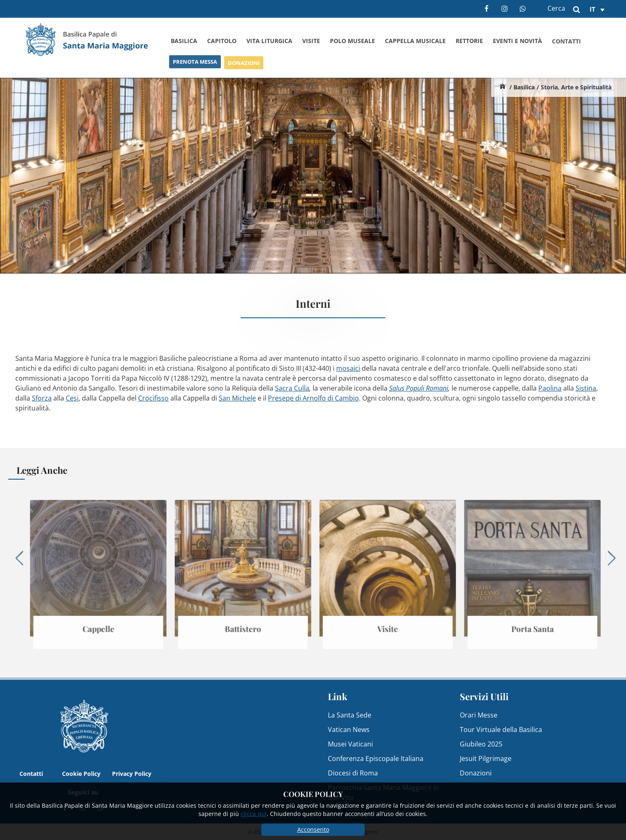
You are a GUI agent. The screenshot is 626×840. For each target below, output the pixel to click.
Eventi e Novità (517, 42)
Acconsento (313, 829)
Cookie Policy (81, 774)
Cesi (72, 398)
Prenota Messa (195, 64)
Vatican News (349, 730)
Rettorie (469, 41)
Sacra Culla (292, 388)
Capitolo (222, 41)
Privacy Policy (132, 774)
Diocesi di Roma (353, 773)
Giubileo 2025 (481, 744)
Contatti (566, 43)
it (593, 9)
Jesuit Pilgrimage (486, 758)
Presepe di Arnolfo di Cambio (313, 398)
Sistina (586, 388)
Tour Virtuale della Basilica (501, 730)
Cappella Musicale (415, 41)
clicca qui (254, 814)
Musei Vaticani (350, 744)
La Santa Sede (350, 715)
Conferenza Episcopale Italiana (376, 758)
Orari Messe (479, 715)
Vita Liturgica (269, 41)
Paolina (550, 388)
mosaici (348, 368)
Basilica (184, 41)
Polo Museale (352, 41)
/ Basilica (522, 87)
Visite (311, 41)
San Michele (237, 398)
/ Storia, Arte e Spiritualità (574, 87)
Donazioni (244, 66)
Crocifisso (153, 398)
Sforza (42, 398)
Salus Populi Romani (419, 388)
